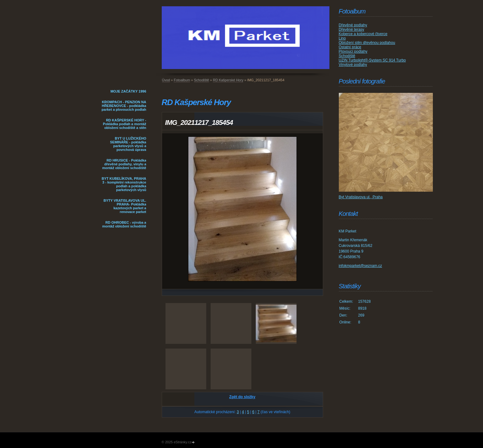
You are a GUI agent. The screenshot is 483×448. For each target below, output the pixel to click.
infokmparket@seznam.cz (360, 266)
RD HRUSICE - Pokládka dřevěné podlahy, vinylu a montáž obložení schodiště (124, 164)
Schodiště (202, 80)
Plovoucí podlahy (353, 51)
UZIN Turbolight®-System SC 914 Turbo (372, 60)
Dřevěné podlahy (353, 25)
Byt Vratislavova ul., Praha (361, 197)
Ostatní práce (350, 47)
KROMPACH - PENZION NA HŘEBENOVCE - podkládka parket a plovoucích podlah (124, 106)
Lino (342, 38)
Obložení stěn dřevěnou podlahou (367, 43)
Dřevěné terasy (352, 29)
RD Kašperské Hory (228, 80)
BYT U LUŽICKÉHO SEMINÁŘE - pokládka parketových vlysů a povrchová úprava (128, 144)
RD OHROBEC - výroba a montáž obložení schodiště (124, 224)
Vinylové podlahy (353, 65)
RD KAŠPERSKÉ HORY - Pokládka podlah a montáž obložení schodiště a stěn (124, 124)
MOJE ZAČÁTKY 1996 (128, 91)
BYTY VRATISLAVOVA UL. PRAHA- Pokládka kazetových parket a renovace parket (125, 206)
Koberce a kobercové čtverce (363, 34)
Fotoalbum (182, 80)
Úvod (166, 80)
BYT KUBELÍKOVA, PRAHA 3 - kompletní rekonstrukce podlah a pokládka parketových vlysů (124, 184)
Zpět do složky (242, 397)
